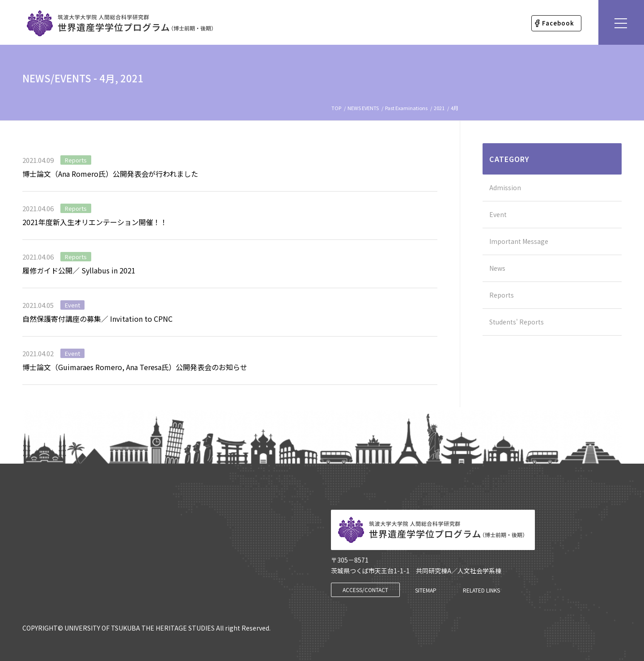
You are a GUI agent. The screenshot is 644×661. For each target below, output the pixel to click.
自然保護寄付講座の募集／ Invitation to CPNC (97, 319)
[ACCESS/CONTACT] (365, 590)
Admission (505, 188)
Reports (76, 160)
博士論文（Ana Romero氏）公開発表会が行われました (110, 174)
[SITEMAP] (426, 590)
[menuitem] (556, 23)
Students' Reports (517, 322)
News (497, 268)
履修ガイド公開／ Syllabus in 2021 (79, 270)
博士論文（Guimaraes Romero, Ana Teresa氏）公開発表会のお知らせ (135, 367)
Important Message (519, 241)
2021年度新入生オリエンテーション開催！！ (95, 222)
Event (72, 305)
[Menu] (621, 22)
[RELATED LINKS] (481, 590)
